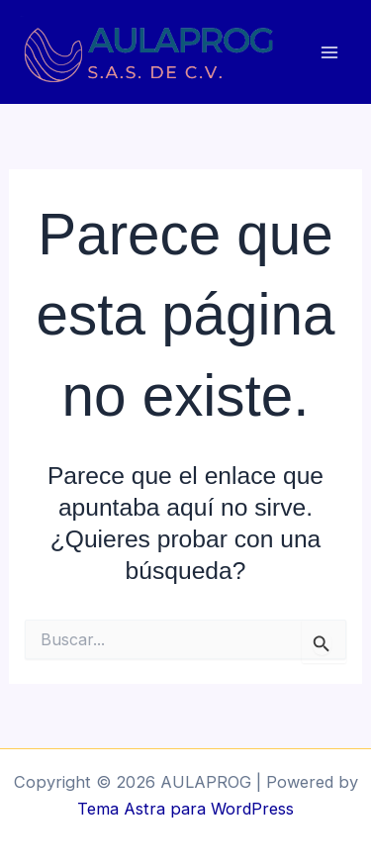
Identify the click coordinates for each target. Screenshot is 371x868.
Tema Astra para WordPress (185, 809)
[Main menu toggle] (329, 52)
